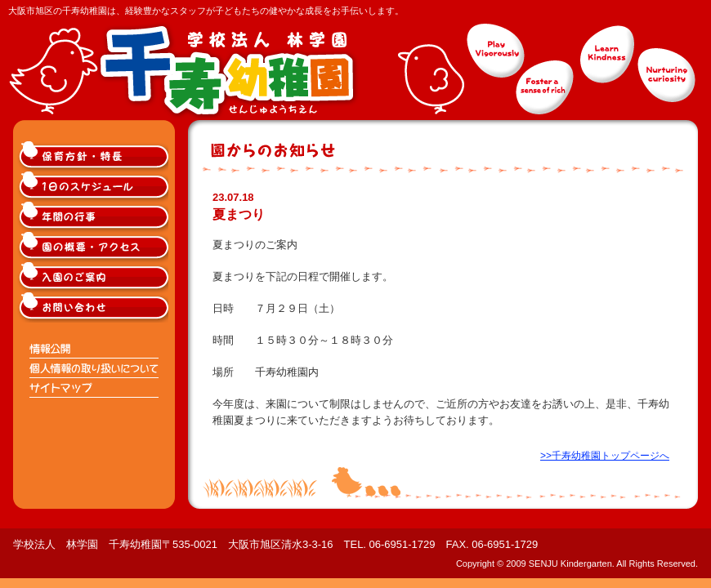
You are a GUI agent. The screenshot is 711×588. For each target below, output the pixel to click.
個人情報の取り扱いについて (95, 368)
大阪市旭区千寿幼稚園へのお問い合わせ (95, 307)
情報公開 (95, 349)
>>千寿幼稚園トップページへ (605, 456)
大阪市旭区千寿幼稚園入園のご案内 (95, 277)
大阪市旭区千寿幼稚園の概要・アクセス (95, 247)
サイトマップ (95, 388)
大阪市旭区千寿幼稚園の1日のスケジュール (95, 187)
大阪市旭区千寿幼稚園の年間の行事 (95, 217)
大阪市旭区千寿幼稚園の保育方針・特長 (95, 156)
